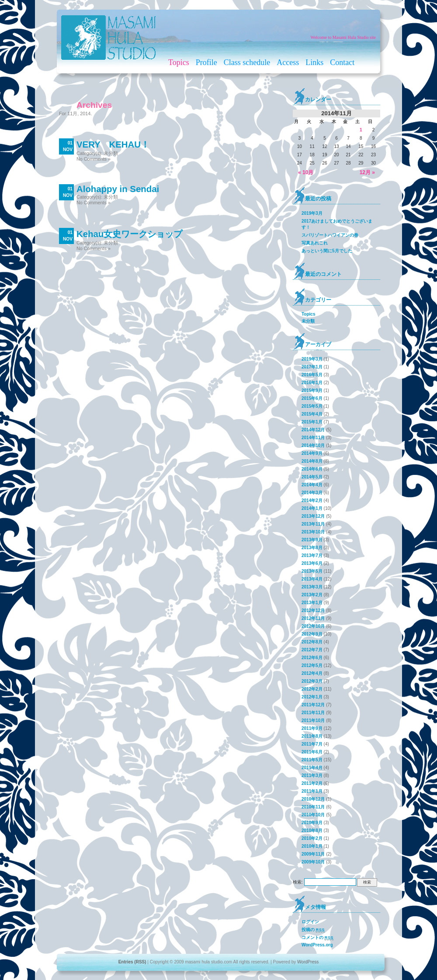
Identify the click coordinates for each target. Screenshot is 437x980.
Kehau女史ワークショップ (129, 234)
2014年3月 (312, 493)
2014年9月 (312, 453)
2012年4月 (312, 673)
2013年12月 (313, 516)
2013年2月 (312, 595)
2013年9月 (312, 540)
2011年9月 (312, 728)
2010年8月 (312, 830)
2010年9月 (312, 823)
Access (288, 62)
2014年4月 (312, 485)
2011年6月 (312, 752)
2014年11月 (313, 438)
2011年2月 (312, 783)
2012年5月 (312, 665)
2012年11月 (313, 618)
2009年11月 (313, 854)
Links (314, 62)
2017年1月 (312, 367)
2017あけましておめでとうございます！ (337, 224)
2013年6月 (312, 563)
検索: (298, 882)
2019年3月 (312, 213)
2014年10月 (313, 445)
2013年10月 (313, 532)
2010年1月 (312, 846)
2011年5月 (312, 760)
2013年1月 (312, 603)
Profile (206, 62)
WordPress (308, 962)
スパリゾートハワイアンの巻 (330, 235)
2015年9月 (312, 390)
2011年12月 (313, 705)
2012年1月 (312, 697)
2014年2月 (312, 500)
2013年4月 (312, 579)
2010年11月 (313, 807)
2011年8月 (312, 736)
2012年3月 (312, 681)
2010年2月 (312, 838)
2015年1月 (312, 422)
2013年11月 (313, 524)
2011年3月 (312, 775)
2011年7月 (312, 744)
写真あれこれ (315, 243)
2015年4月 (312, 414)
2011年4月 (312, 768)
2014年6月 (312, 469)
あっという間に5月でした (327, 251)
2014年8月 (312, 461)
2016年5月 (312, 375)
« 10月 (306, 172)
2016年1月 (312, 383)
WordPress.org (317, 945)
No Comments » (94, 159)
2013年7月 (312, 555)
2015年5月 (312, 406)
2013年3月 (312, 587)
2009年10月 (313, 862)
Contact (342, 62)
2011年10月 (313, 720)
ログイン (310, 922)
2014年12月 (313, 430)
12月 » (367, 172)
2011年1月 (312, 791)
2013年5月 (312, 571)
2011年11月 (313, 713)
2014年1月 (312, 508)
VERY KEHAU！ (113, 144)
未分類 (111, 153)
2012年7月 (312, 650)
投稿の (313, 930)
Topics (179, 62)
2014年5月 (312, 477)
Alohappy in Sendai (118, 189)
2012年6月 (312, 658)
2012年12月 (313, 610)
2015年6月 (312, 398)
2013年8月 (312, 548)
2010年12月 (313, 799)
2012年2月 (312, 689)
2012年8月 (312, 642)
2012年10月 (313, 626)
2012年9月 (312, 634)
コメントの (317, 938)
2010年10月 (313, 815)
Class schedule (247, 62)
